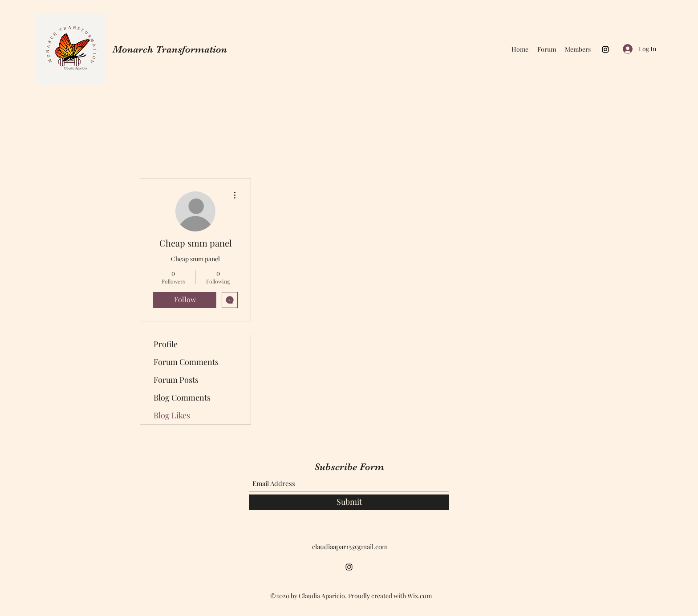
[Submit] (349, 502)
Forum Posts (176, 380)
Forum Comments (186, 362)
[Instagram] (605, 49)
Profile (166, 344)
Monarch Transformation (170, 49)
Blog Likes (172, 415)
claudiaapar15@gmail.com (350, 547)
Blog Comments (182, 397)
